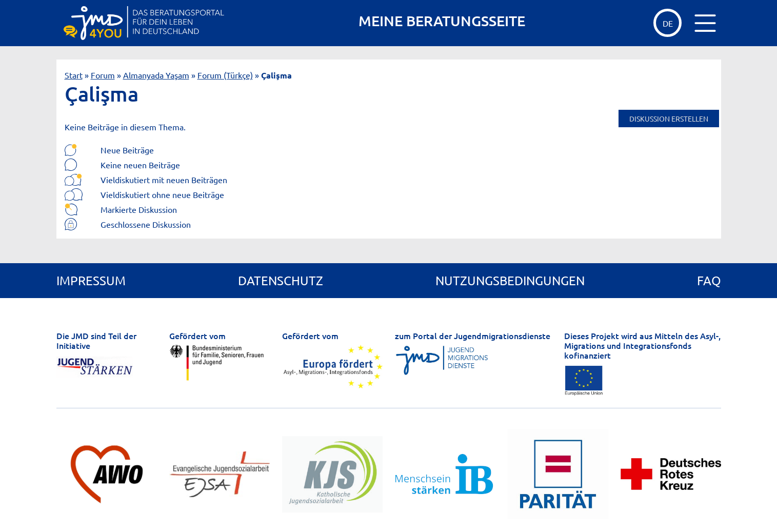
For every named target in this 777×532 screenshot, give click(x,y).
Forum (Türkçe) (225, 75)
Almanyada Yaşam (156, 75)
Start (74, 75)
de (668, 23)
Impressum (91, 280)
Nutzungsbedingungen (510, 280)
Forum (103, 75)
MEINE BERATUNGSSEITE (442, 21)
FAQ (709, 280)
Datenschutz (281, 280)
